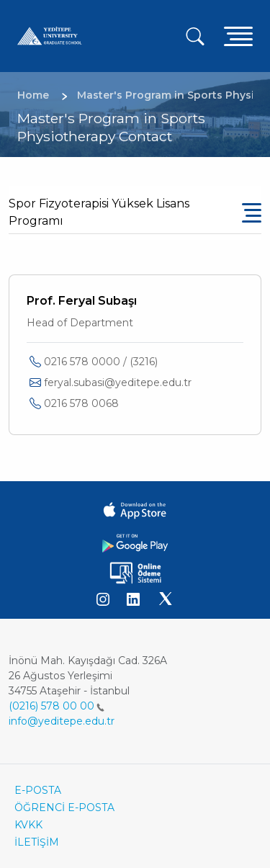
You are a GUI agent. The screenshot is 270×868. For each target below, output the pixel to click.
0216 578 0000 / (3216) (101, 362)
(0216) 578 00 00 (57, 706)
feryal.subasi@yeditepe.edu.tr (118, 382)
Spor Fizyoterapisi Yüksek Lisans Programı (99, 212)
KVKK (28, 825)
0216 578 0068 (81, 403)
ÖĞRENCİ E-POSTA (64, 807)
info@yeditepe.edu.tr (62, 721)
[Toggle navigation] (238, 36)
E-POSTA (38, 790)
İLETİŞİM (37, 842)
